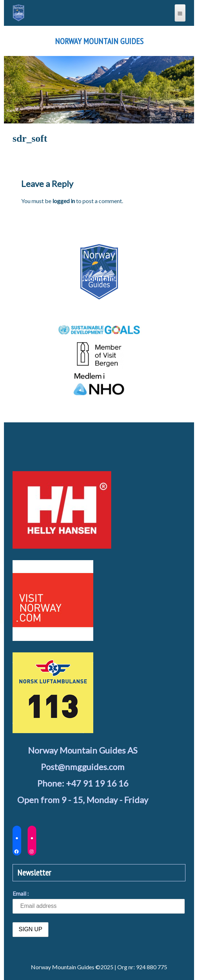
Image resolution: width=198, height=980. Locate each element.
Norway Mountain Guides (99, 41)
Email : (21, 893)
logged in (64, 201)
